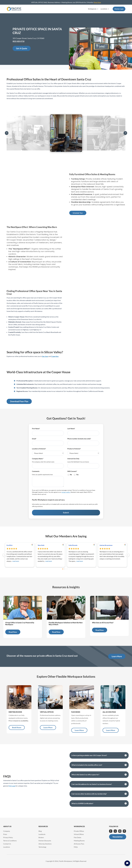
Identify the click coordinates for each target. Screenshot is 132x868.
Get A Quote (22, 48)
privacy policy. (66, 492)
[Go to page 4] (69, 569)
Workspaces (92, 9)
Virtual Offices (79, 834)
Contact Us (7, 844)
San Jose (45, 356)
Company (7, 831)
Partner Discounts (45, 841)
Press (5, 834)
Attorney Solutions (45, 844)
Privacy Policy (8, 837)
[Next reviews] (128, 555)
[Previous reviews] (4, 555)
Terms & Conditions (10, 841)
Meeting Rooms (79, 841)
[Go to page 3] (68, 569)
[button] (7, 133)
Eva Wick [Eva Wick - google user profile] (10, 545)
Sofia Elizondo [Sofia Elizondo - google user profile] (73, 545)
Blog (40, 831)
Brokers (41, 837)
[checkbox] (83, 475)
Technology (42, 847)
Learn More (117, 656)
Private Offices (79, 831)
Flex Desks (77, 837)
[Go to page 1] (64, 569)
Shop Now (97, 2)
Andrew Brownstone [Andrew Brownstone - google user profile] (106, 545)
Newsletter (118, 837)
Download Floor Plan (19, 401)
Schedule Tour (78, 213)
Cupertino (55, 356)
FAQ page (12, 786)
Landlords (42, 834)
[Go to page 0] (63, 569)
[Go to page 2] (66, 569)
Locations (104, 9)
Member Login (119, 9)
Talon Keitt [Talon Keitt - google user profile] (41, 545)
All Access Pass (79, 844)
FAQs (76, 847)
